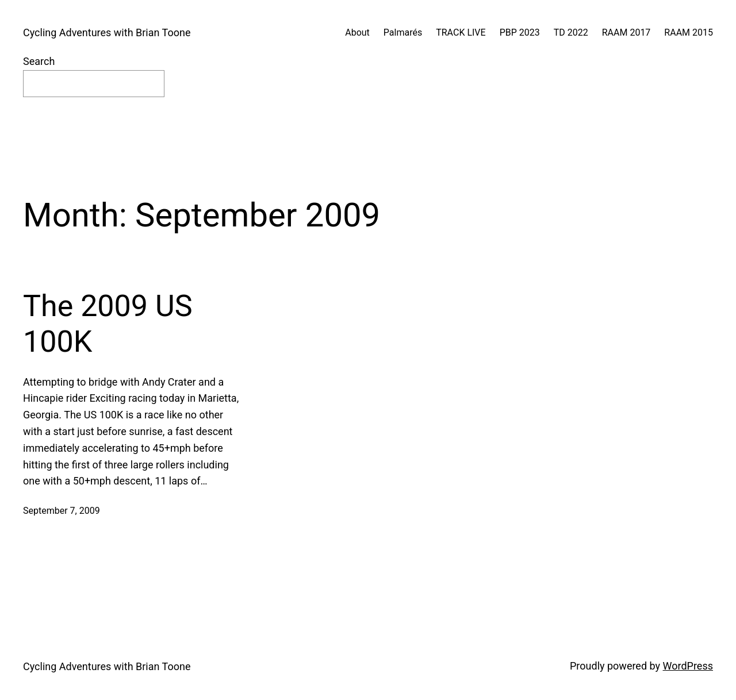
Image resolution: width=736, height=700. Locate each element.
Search (39, 61)
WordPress (688, 666)
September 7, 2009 (62, 511)
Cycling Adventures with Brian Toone (107, 32)
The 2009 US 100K (108, 324)
